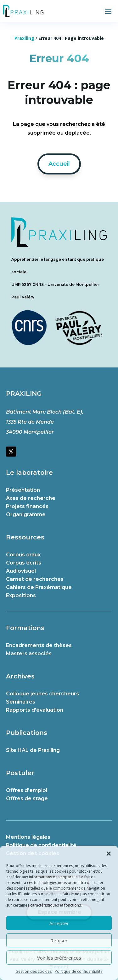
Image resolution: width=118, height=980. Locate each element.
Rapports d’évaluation (35, 710)
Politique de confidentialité (79, 971)
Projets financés (27, 506)
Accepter (59, 923)
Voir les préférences (59, 958)
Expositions (21, 595)
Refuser (59, 940)
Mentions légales (28, 837)
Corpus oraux (23, 555)
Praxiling (24, 38)
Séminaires (21, 702)
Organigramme (26, 514)
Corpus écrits (24, 563)
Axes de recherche (31, 498)
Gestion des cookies (34, 971)
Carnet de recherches (35, 579)
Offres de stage (27, 798)
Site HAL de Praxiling (33, 750)
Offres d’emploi (27, 790)
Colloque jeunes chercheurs (42, 694)
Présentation (23, 490)
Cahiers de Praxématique (39, 587)
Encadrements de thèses (39, 645)
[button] (109, 854)
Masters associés (29, 653)
